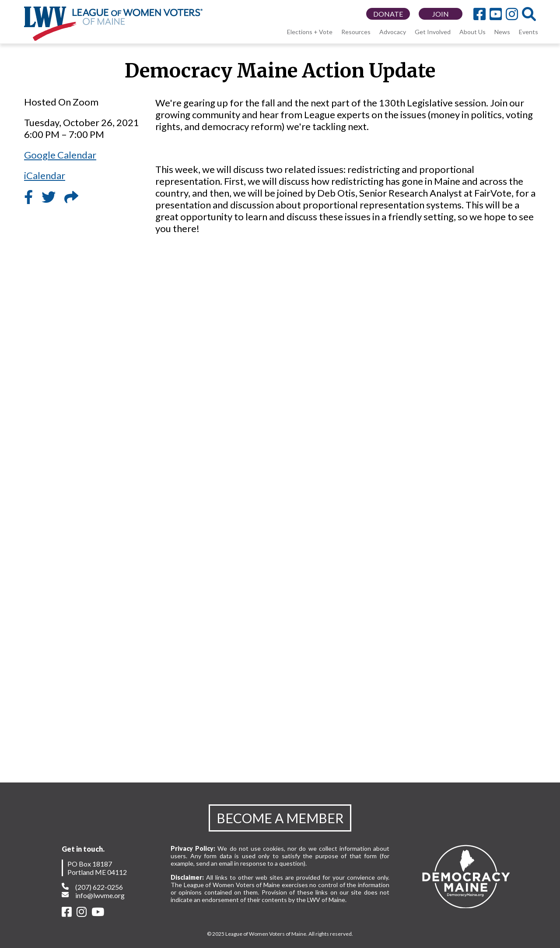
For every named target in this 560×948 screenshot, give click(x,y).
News (502, 32)
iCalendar (45, 175)
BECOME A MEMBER (280, 818)
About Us (472, 32)
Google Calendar (60, 155)
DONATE (388, 14)
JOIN (441, 14)
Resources (356, 32)
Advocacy (393, 32)
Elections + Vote (310, 32)
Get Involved (433, 32)
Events (528, 32)
